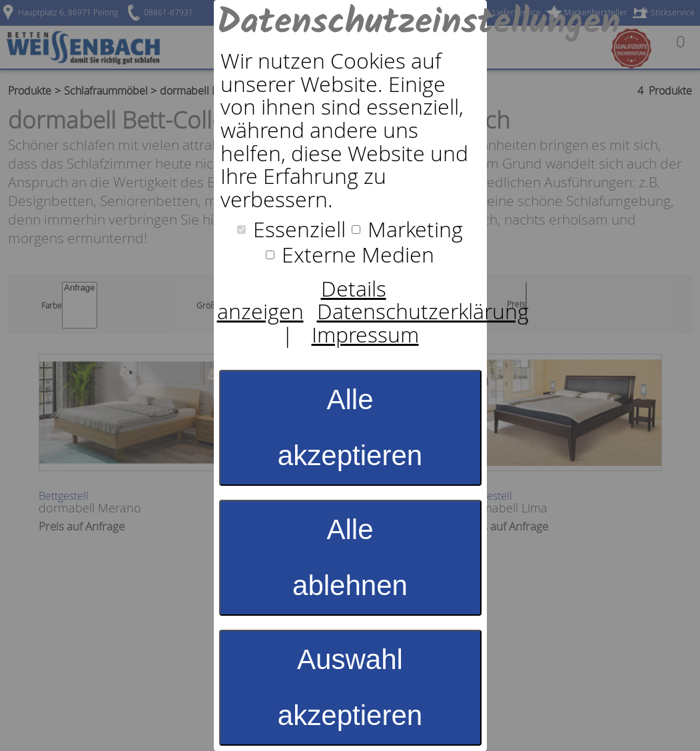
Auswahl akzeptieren (350, 687)
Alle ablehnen (350, 557)
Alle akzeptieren (350, 427)
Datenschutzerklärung (423, 311)
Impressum (365, 335)
